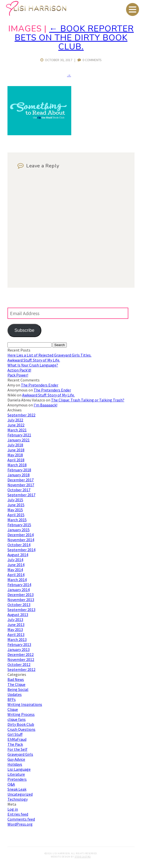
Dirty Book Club (21, 724)
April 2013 (16, 634)
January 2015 (19, 530)
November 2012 (21, 659)
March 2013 (17, 639)
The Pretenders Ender (40, 385)
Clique (13, 709)
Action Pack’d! (19, 370)
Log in (13, 809)
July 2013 (15, 620)
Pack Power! (18, 375)
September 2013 (21, 610)
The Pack (15, 744)
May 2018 (15, 455)
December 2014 (21, 535)
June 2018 (16, 450)
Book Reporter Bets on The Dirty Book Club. (74, 38)
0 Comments (90, 60)
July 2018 (15, 445)
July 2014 (15, 560)
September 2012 (21, 669)
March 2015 (17, 520)
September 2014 (21, 550)
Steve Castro (83, 857)
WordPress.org (20, 824)
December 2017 (21, 480)
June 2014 (16, 565)
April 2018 (16, 460)
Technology (18, 799)
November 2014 (21, 540)
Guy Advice (16, 759)
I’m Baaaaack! (45, 405)
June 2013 (16, 624)
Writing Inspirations (25, 704)
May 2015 (15, 510)
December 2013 (21, 595)
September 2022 (21, 415)
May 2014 (15, 570)
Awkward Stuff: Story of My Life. (34, 360)
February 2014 (19, 585)
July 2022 (15, 420)
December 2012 (21, 654)
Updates (15, 694)
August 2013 (18, 615)
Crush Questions (21, 729)
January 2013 (19, 649)
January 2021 (19, 440)
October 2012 (19, 664)
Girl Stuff (15, 734)
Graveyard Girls (20, 754)
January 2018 (19, 475)
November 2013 (21, 600)
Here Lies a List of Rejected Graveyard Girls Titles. (49, 355)
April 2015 (16, 515)
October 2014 (19, 545)
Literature (16, 774)
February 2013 (19, 644)
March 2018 (17, 465)
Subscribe (24, 330)
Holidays (15, 764)
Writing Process (21, 714)
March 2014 (17, 580)
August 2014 (18, 555)
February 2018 (19, 470)
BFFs (12, 699)
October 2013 (19, 605)
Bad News (16, 679)
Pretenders (17, 779)
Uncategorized (20, 794)
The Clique (16, 684)
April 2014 (16, 575)
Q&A (11, 784)
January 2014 (19, 590)
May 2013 (15, 629)
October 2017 (19, 490)
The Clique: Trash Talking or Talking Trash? (88, 400)
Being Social (18, 689)
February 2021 (19, 435)
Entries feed (18, 814)
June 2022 (16, 425)
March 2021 (17, 430)
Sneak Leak (17, 789)
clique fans (17, 719)
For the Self (17, 749)
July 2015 (15, 500)
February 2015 (19, 525)
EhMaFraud (17, 739)
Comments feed (21, 819)
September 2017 (21, 495)
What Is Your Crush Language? (33, 365)
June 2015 (16, 505)
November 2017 (21, 485)
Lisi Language (19, 769)
